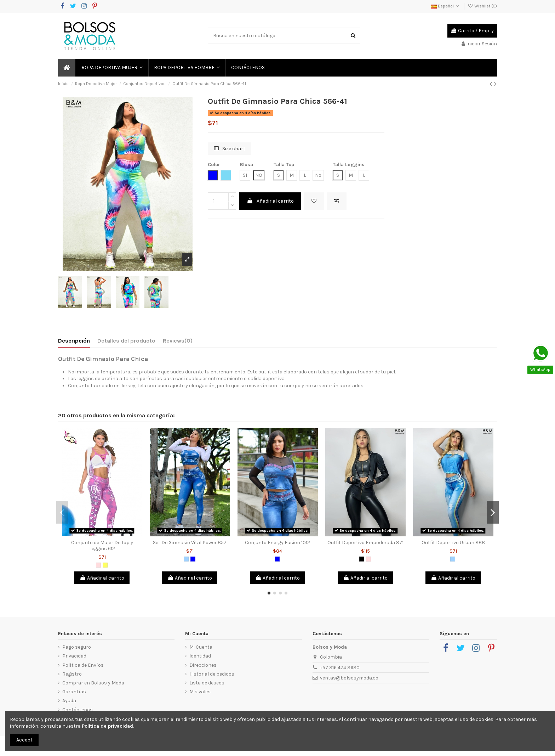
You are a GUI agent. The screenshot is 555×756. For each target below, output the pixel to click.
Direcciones (203, 665)
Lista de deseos (207, 683)
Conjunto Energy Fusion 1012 (277, 543)
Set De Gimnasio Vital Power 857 (190, 543)
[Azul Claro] (186, 559)
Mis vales (200, 692)
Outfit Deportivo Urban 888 (453, 543)
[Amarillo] (105, 565)
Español (446, 6)
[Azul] (193, 559)
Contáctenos (78, 710)
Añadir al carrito (270, 201)
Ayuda (69, 701)
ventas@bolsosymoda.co (349, 678)
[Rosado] (98, 565)
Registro (72, 674)
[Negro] (362, 559)
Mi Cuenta (201, 647)
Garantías (74, 692)
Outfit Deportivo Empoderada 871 (365, 543)
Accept (24, 740)
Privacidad (74, 656)
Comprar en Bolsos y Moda (93, 683)
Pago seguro (77, 647)
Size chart (230, 149)
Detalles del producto (126, 341)
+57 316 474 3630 (340, 668)
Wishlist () (482, 6)
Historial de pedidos (212, 674)
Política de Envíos (83, 665)
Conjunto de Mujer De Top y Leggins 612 (102, 546)
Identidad (200, 656)
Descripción (74, 341)
